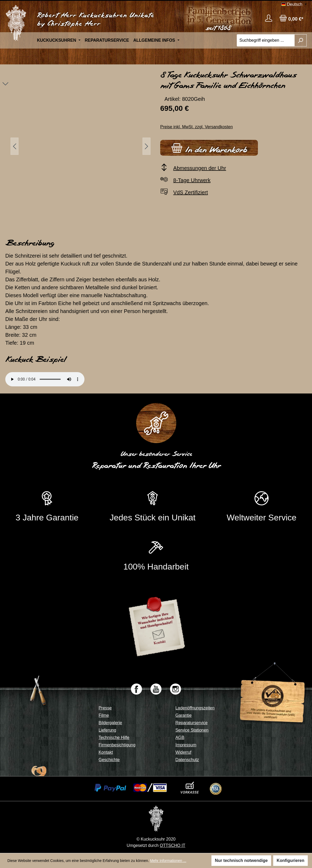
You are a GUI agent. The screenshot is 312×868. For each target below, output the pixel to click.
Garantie (184, 715)
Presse (105, 708)
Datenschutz (187, 760)
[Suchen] (301, 40)
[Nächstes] (146, 146)
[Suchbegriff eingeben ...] (266, 40)
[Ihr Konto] (269, 18)
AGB (180, 737)
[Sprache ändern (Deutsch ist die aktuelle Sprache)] (294, 4)
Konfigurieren (290, 860)
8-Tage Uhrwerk (192, 180)
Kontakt (106, 752)
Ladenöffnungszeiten (195, 708)
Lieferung (107, 730)
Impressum (186, 745)
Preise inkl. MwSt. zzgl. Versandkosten (197, 127)
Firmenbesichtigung (117, 745)
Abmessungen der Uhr (200, 168)
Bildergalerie (110, 723)
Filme (104, 715)
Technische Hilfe (114, 737)
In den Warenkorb (209, 147)
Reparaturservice (192, 723)
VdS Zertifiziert (190, 192)
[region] (78, 146)
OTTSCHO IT (172, 845)
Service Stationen (192, 730)
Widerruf (183, 752)
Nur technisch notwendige (241, 860)
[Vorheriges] (15, 146)
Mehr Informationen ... (168, 861)
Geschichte (109, 760)
